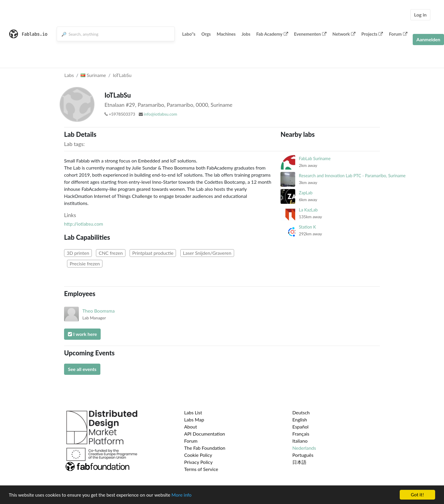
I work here (82, 334)
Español (300, 427)
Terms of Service (201, 469)
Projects (372, 34)
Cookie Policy (198, 455)
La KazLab (308, 210)
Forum (398, 34)
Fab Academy (272, 34)
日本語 (299, 462)
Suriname (93, 75)
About (191, 427)
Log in (420, 15)
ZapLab (306, 193)
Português (303, 455)
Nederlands (304, 448)
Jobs (246, 34)
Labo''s (189, 34)
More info (182, 495)
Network (344, 34)
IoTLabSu (122, 75)
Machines (226, 34)
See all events (82, 369)
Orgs (206, 34)
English (300, 420)
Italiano (300, 441)
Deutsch (301, 412)
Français (301, 434)
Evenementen (310, 34)
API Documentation (205, 434)
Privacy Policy (199, 462)
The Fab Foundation (205, 448)
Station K (307, 227)
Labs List (193, 412)
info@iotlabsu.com (160, 114)
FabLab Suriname (315, 159)
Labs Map (194, 420)
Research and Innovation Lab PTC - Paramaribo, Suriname (352, 176)
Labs (69, 75)
